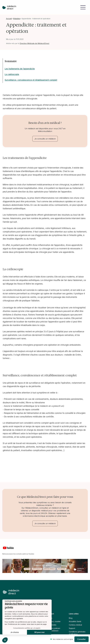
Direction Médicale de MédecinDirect (35, 43)
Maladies (17, 19)
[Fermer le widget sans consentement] (13, 601)
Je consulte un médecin (45, 139)
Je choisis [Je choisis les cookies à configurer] (15, 632)
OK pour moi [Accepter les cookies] (39, 632)
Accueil (9, 19)
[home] (9, 7)
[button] (83, 7)
